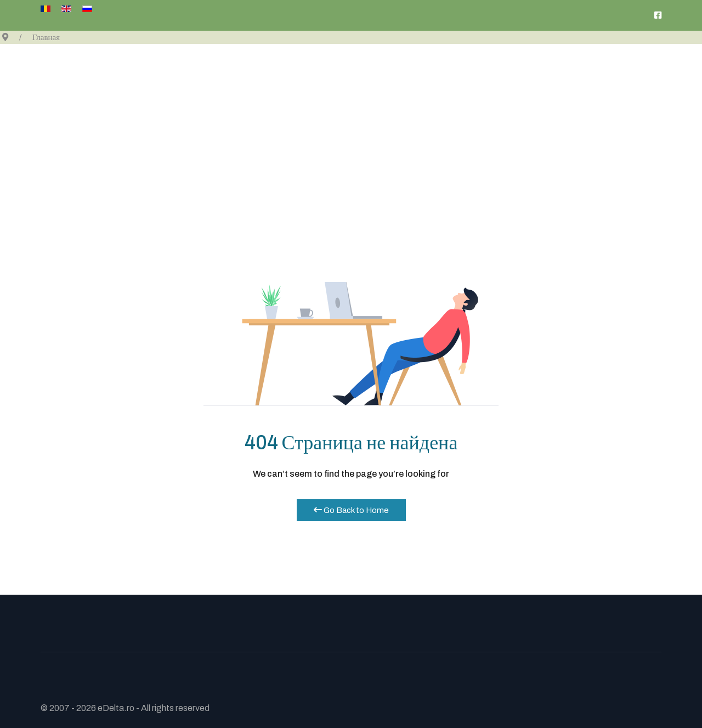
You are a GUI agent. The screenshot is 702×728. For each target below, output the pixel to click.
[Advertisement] (351, 126)
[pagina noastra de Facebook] (658, 15)
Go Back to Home (351, 510)
